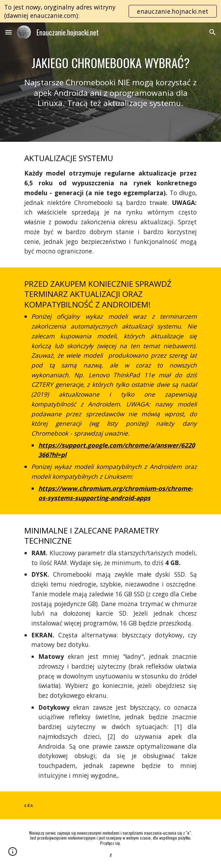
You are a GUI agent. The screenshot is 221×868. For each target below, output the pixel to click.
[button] (8, 32)
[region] (110, 11)
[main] (110, 82)
